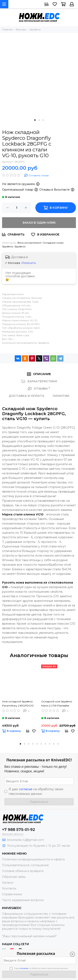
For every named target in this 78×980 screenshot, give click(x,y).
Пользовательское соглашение (25, 865)
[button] (35, 120)
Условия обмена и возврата (23, 871)
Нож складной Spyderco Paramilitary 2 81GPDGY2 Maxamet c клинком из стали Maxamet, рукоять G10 (18, 704)
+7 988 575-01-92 (19, 830)
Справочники (12, 894)
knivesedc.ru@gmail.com (26, 840)
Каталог (8, 883)
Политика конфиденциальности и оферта (33, 859)
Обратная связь (14, 877)
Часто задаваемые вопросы (23, 900)
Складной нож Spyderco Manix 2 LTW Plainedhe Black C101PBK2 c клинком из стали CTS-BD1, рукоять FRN (58, 704)
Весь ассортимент (29, 243)
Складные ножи (53, 243)
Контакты (9, 888)
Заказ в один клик (39, 223)
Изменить (29, 263)
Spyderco (8, 246)
